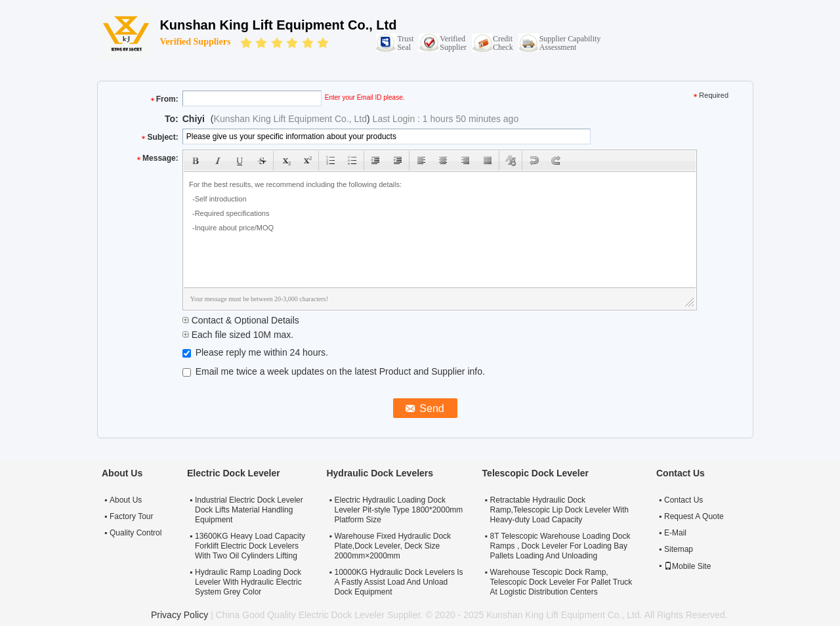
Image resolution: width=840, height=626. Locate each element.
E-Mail (675, 533)
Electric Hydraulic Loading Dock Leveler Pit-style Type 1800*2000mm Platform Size (398, 510)
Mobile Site (687, 566)
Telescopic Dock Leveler (535, 473)
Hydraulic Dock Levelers (380, 473)
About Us (126, 500)
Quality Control (136, 533)
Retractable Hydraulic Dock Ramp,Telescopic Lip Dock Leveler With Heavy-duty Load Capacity (559, 510)
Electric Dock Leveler (234, 473)
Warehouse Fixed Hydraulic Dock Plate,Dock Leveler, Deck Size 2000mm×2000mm (392, 546)
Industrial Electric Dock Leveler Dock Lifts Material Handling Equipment (249, 510)
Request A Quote (694, 516)
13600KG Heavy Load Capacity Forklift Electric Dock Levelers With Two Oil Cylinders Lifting (250, 546)
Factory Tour (131, 516)
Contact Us (683, 500)
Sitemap (679, 549)
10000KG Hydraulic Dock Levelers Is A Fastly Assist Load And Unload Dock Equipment (398, 582)
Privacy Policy (179, 615)
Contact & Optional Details (241, 320)
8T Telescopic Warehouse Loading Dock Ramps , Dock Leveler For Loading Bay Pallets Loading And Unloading (560, 546)
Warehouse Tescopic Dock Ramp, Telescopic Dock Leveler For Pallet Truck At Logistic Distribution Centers (561, 582)
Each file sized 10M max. (238, 335)
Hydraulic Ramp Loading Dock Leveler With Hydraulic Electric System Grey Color (248, 582)
